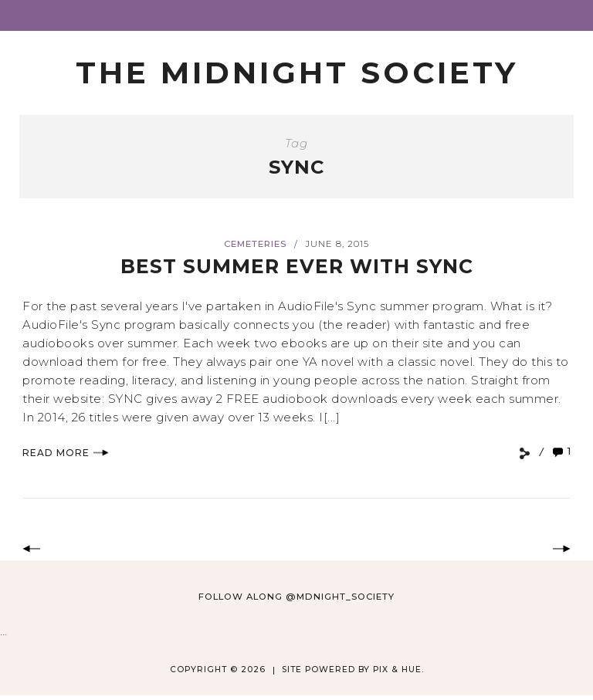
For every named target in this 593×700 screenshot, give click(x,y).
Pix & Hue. (398, 670)
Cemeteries (255, 244)
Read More (66, 453)
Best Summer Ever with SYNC (297, 266)
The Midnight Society (297, 73)
